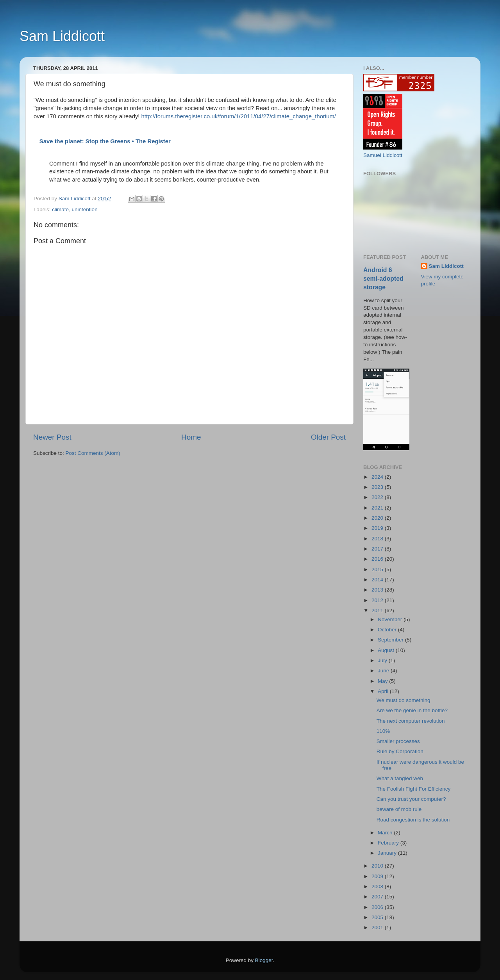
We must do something (404, 700)
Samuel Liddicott (383, 155)
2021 (378, 508)
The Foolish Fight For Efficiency (414, 789)
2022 (378, 497)
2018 (378, 539)
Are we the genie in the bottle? (412, 710)
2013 (378, 590)
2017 (378, 549)
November (391, 619)
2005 (378, 917)
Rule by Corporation (400, 751)
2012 (378, 600)
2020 (378, 518)
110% (383, 731)
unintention (85, 209)
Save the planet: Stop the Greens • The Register (105, 141)
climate (60, 209)
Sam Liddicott (62, 36)
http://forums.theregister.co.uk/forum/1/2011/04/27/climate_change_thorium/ (239, 116)
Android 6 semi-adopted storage (383, 279)
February (389, 843)
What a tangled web (400, 778)
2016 (378, 559)
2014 (378, 580)
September (391, 640)
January (388, 853)
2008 (378, 886)
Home (191, 437)
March (386, 833)
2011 (378, 610)
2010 (378, 866)
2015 (378, 569)
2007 (378, 897)
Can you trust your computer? (411, 799)
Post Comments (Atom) (93, 453)
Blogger (264, 960)
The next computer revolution (411, 721)
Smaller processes (398, 741)
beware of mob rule (399, 809)
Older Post (328, 437)
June (384, 671)
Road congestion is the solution (413, 820)
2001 (378, 927)
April (384, 691)
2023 (378, 487)
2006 (378, 907)
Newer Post (52, 437)
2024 (378, 477)
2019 (378, 528)
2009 (378, 876)
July (383, 660)
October (388, 630)
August (387, 650)
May (383, 681)
